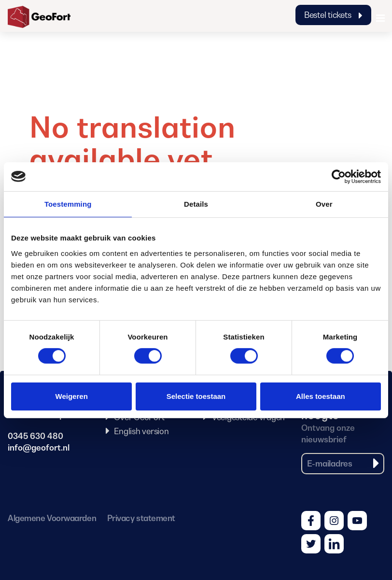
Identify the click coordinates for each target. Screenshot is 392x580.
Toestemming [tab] (68, 204)
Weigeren (72, 396)
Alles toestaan (321, 396)
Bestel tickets (333, 15)
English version (141, 431)
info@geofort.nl (39, 448)
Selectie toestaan (196, 396)
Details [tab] (196, 204)
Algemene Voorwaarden (52, 518)
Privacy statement (141, 518)
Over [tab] (324, 204)
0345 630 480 (35, 436)
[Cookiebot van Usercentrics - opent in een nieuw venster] (339, 176)
